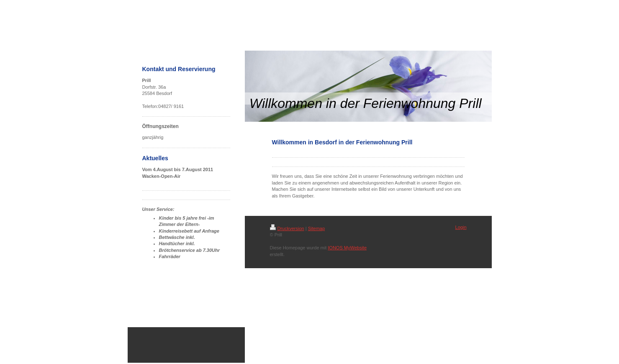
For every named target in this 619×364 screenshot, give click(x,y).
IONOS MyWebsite (347, 248)
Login (461, 227)
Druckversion (287, 228)
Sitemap (316, 228)
